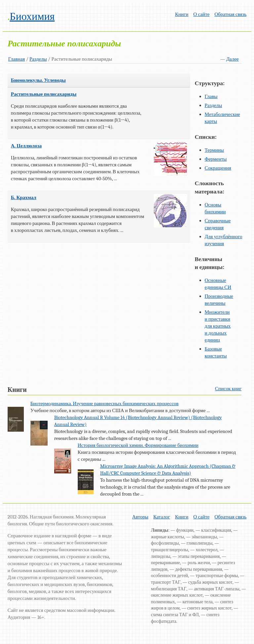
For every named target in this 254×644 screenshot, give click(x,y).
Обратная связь (230, 14)
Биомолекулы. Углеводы (38, 80)
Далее (233, 59)
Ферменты (216, 159)
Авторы (140, 517)
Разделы (38, 59)
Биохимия (32, 16)
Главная (17, 59)
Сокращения (218, 168)
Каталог (162, 517)
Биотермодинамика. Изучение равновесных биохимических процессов (105, 403)
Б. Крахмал (24, 197)
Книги (182, 14)
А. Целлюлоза (26, 146)
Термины (214, 150)
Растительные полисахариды (44, 94)
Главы (211, 96)
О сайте (202, 14)
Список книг (228, 389)
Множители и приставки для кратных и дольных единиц (218, 326)
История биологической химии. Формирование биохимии (138, 445)
